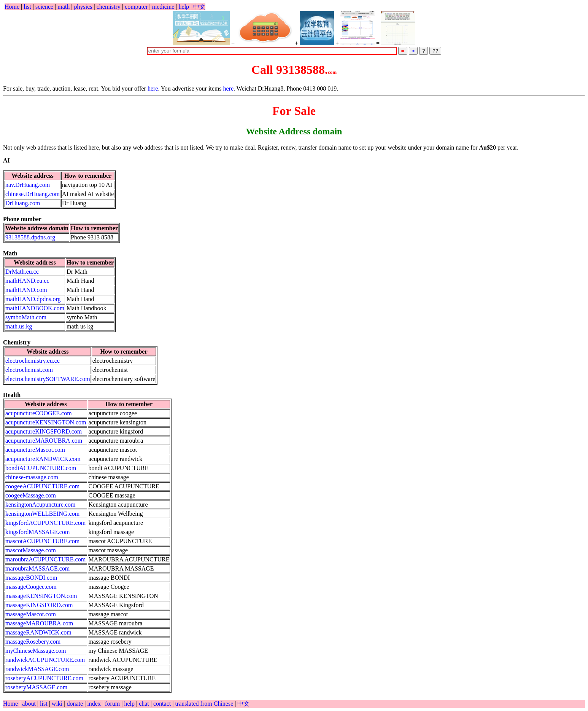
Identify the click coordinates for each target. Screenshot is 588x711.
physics (83, 7)
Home (12, 7)
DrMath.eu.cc (22, 272)
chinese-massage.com (32, 477)
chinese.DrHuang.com (33, 194)
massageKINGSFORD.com (39, 605)
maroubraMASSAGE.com (37, 568)
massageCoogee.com (31, 587)
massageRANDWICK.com (38, 632)
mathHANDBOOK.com (35, 308)
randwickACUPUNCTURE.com (45, 660)
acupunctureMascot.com (35, 450)
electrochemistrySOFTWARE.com (48, 379)
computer (136, 7)
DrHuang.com (23, 203)
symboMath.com (26, 317)
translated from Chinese (204, 704)
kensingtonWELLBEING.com (42, 514)
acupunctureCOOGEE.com (39, 413)
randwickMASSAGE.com (37, 669)
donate (75, 704)
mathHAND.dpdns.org (33, 299)
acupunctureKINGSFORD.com (44, 431)
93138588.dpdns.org (30, 237)
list (27, 7)
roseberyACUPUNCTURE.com (44, 678)
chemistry (109, 7)
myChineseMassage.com (36, 651)
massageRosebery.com (33, 642)
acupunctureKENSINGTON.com (46, 422)
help (184, 7)
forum (112, 704)
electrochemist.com (29, 370)
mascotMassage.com (31, 550)
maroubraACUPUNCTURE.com (45, 559)
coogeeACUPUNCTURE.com (42, 486)
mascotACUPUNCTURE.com (42, 541)
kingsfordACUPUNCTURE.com (45, 523)
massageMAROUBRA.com (39, 623)
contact (163, 704)
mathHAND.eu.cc (27, 281)
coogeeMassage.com (31, 495)
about (30, 704)
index (95, 704)
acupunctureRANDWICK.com (43, 459)
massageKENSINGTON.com (41, 596)
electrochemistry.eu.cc (33, 361)
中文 (199, 7)
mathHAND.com (26, 290)
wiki (58, 704)
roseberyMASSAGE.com (36, 687)
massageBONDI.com (31, 578)
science (44, 7)
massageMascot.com (31, 614)
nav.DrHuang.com (28, 185)
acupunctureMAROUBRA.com (44, 441)
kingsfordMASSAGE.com (37, 532)
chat (145, 704)
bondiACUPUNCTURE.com (41, 468)
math (64, 7)
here (153, 88)
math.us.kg (19, 326)
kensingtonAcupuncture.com (40, 505)
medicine (163, 7)
